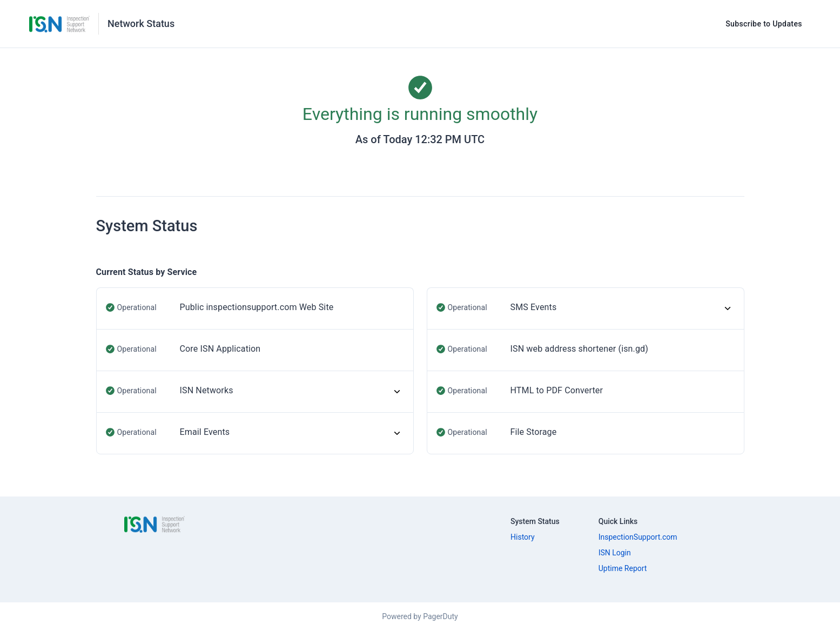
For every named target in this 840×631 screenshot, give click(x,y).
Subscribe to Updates (764, 24)
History (523, 537)
